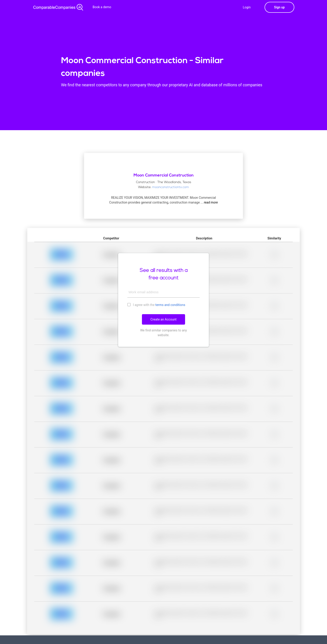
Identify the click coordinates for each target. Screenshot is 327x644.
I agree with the (156, 305)
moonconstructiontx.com (171, 187)
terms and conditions (170, 305)
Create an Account (164, 319)
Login (247, 7)
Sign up (279, 7)
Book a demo (102, 7)
